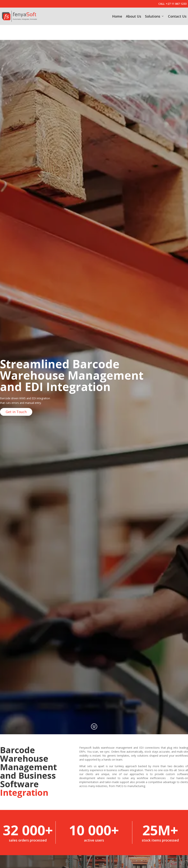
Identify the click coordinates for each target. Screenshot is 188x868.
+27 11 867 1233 (176, 4)
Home (117, 16)
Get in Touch (16, 397)
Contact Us (177, 16)
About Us (134, 16)
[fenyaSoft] (19, 16)
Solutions (155, 16)
